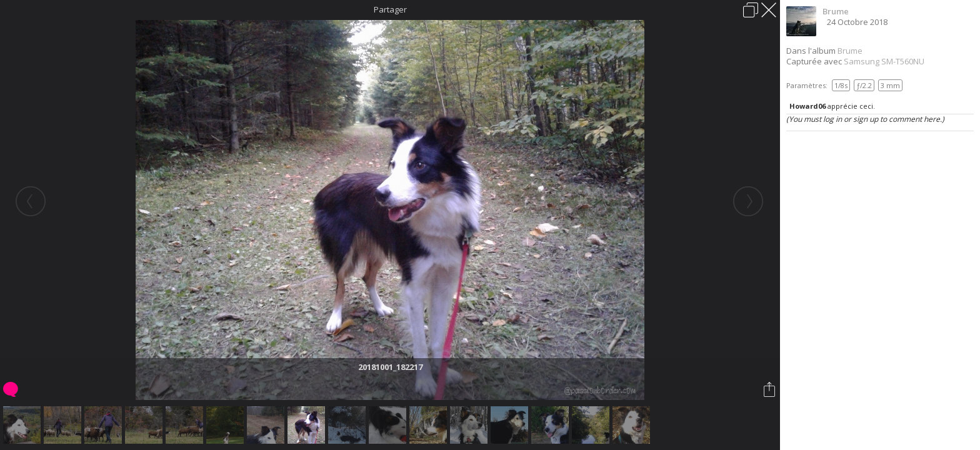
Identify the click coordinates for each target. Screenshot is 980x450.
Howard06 (807, 106)
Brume (836, 11)
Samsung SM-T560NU (884, 61)
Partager (390, 9)
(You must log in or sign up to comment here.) (865, 119)
